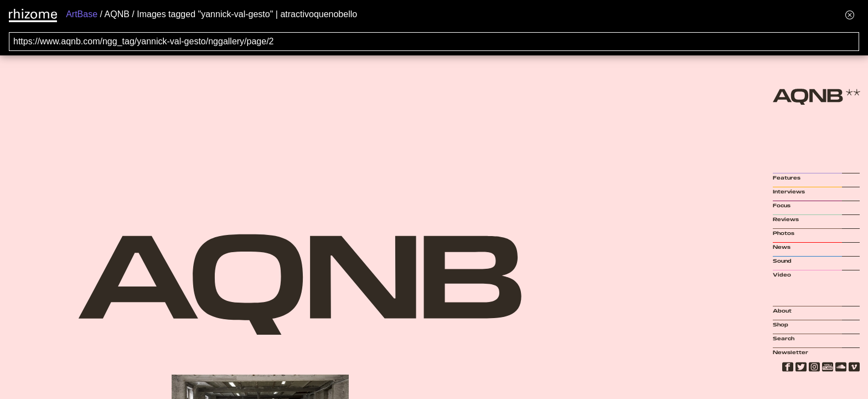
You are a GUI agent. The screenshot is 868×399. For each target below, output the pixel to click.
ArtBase (82, 14)
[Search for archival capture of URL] (434, 42)
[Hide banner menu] (850, 15)
